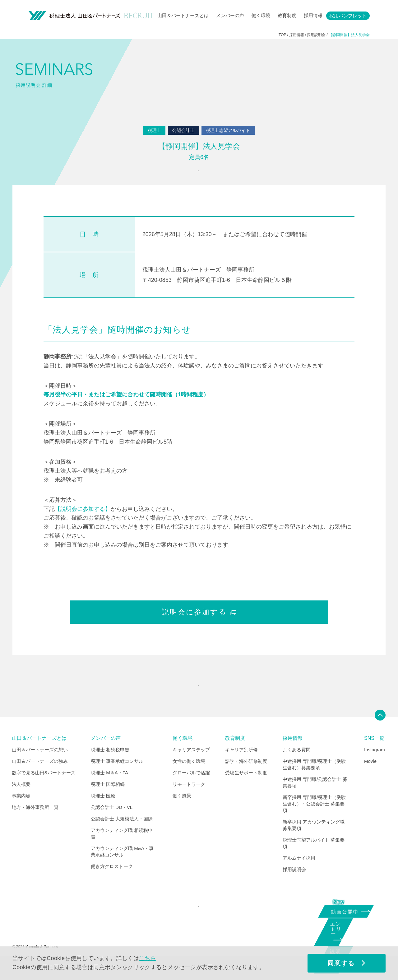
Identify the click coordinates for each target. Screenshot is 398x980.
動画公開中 (347, 911)
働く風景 (182, 812)
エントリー (344, 934)
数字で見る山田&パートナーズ (44, 789)
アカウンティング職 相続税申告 (122, 850)
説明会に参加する (199, 620)
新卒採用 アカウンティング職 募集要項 (314, 841)
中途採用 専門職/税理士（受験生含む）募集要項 (314, 781)
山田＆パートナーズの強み (40, 777)
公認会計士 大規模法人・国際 (122, 835)
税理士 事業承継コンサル (117, 777)
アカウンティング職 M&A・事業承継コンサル (122, 868)
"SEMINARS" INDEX (197, 698)
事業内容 (21, 812)
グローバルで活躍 (191, 789)
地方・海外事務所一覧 (35, 823)
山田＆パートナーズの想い (40, 766)
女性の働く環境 (189, 777)
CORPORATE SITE (197, 927)
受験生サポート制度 (246, 789)
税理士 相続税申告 (110, 766)
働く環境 (261, 15)
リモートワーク (189, 800)
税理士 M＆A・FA (109, 789)
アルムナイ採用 (299, 874)
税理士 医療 (103, 812)
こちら (148, 958)
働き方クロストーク (112, 882)
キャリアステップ (191, 766)
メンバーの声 (230, 15)
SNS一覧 (374, 754)
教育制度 (287, 15)
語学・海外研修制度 (246, 777)
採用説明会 (294, 886)
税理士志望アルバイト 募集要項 (314, 859)
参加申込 (197, 175)
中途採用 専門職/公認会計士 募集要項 (315, 799)
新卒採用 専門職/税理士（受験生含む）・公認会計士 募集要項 (314, 820)
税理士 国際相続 (108, 800)
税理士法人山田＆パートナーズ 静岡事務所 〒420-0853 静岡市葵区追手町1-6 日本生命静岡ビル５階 (217, 283)
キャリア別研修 (241, 766)
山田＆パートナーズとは (183, 15)
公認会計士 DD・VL (112, 823)
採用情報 (313, 15)
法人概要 (21, 800)
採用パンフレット (348, 16)
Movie (370, 777)
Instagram (375, 766)
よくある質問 (297, 766)
